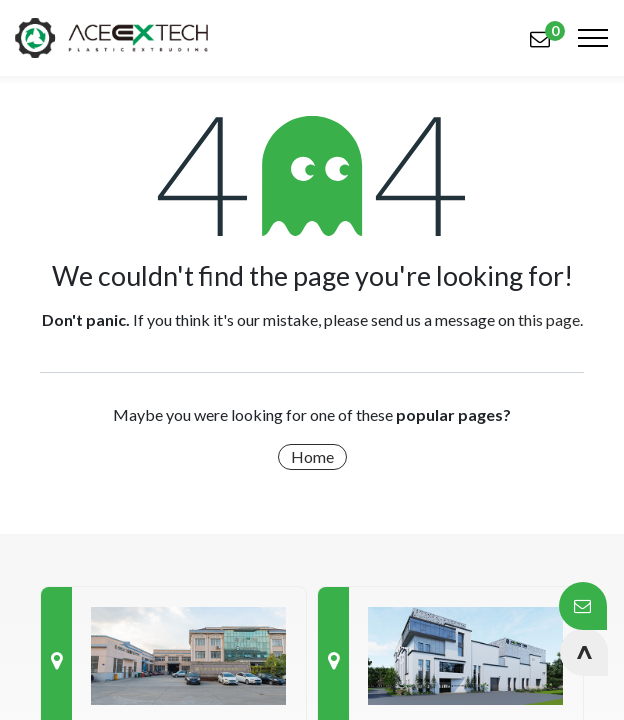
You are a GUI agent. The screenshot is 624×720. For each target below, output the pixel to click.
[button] (584, 652)
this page (549, 319)
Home (312, 456)
